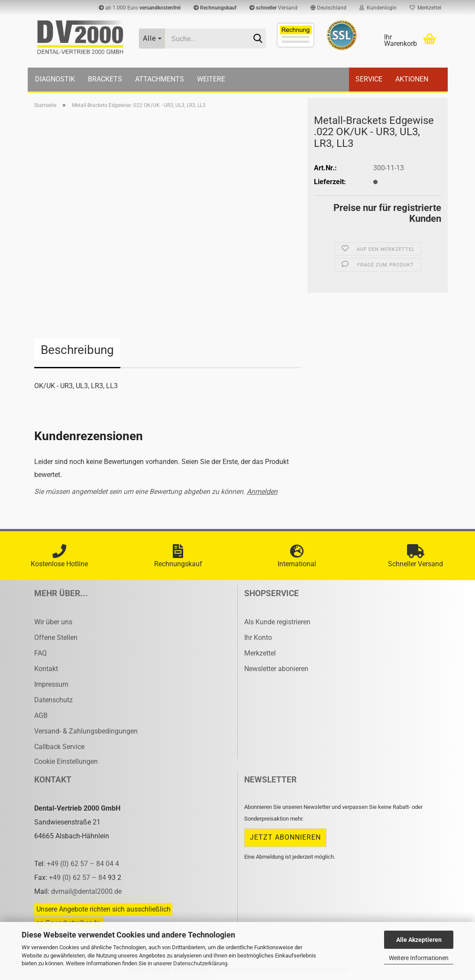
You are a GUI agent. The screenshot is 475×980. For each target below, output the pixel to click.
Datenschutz (53, 700)
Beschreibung (77, 350)
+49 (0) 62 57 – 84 (78, 878)
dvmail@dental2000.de (86, 891)
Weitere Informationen (419, 958)
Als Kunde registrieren (277, 622)
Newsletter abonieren (276, 669)
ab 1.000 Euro (140, 8)
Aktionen (412, 79)
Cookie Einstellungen (66, 761)
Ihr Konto (258, 638)
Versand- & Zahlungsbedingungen (86, 731)
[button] (328, 8)
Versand (273, 8)
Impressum (51, 684)
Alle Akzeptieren (419, 940)
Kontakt (46, 669)
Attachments (160, 79)
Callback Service (59, 747)
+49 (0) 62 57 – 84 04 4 (83, 864)
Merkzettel (425, 8)
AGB (41, 716)
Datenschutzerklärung (200, 963)
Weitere (211, 79)
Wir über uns (53, 622)
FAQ (40, 653)
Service (369, 79)
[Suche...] (152, 39)
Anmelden (262, 492)
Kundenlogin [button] (378, 8)
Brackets (105, 79)
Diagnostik (55, 79)
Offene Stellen (56, 638)
